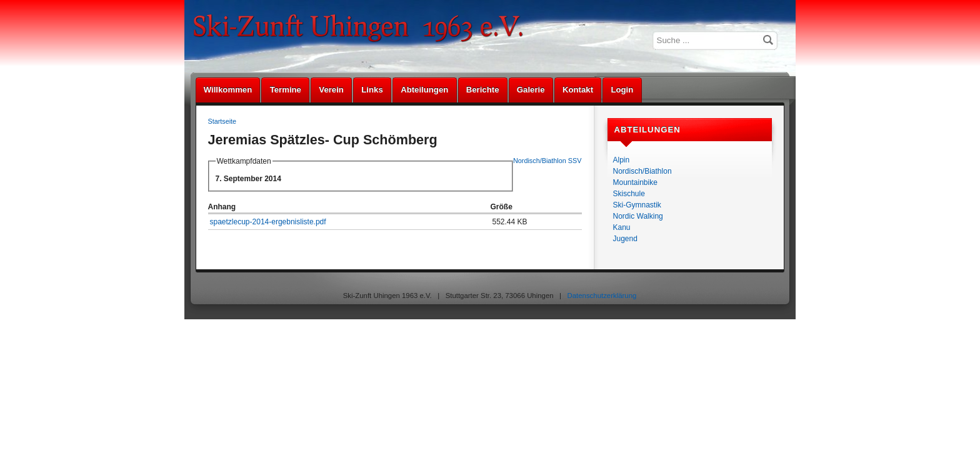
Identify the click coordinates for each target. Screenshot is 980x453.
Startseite (222, 121)
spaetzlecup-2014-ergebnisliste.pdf (268, 222)
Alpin (622, 160)
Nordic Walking (638, 216)
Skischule (629, 194)
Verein (331, 90)
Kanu (622, 227)
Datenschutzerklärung (602, 296)
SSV (575, 161)
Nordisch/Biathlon (642, 171)
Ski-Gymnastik (637, 205)
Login (622, 90)
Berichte (483, 90)
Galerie (531, 90)
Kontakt (578, 90)
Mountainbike (635, 182)
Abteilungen (424, 90)
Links (372, 90)
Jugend (625, 239)
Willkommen (228, 90)
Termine (286, 90)
